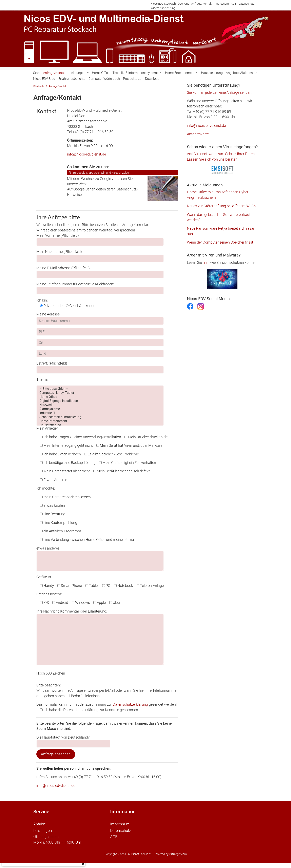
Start (36, 73)
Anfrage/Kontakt (202, 4)
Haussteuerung (212, 73)
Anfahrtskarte (198, 134)
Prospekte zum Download (141, 79)
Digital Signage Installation (100, 401)
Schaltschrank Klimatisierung (100, 417)
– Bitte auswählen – (100, 389)
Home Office (101, 73)
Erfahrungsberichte (72, 79)
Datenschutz (246, 4)
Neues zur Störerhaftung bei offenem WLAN (222, 206)
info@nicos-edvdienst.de (86, 154)
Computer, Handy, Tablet (100, 393)
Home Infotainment (100, 421)
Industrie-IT (100, 413)
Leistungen (77, 73)
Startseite (39, 86)
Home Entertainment (180, 73)
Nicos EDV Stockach (163, 4)
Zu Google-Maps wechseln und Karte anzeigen (99, 172)
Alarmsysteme (100, 409)
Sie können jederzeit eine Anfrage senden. (220, 92)
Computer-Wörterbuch (104, 79)
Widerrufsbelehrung (163, 8)
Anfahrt (39, 824)
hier (206, 262)
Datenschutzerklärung (130, 704)
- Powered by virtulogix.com (170, 853)
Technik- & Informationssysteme (135, 73)
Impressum (222, 4)
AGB (234, 4)
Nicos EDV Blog (44, 79)
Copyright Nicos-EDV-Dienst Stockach (128, 853)
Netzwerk (100, 405)
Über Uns (183, 4)
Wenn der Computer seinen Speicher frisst (220, 242)
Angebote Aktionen (239, 73)
